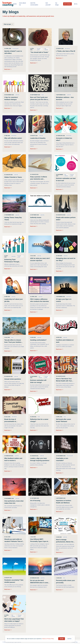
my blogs (57, 4)
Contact (67, 4)
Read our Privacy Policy (48, 639)
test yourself (48, 4)
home (15, 4)
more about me (22, 4)
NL (76, 4)
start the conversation (34, 4)
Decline (69, 639)
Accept (62, 639)
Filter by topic (8, 24)
